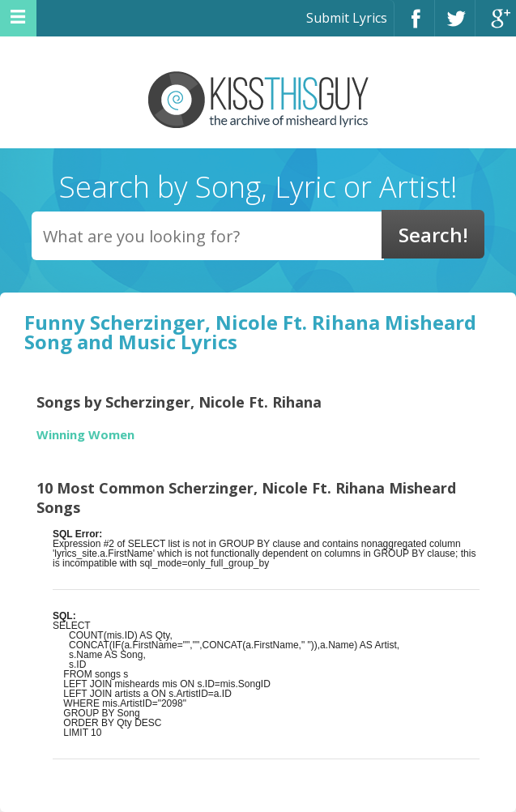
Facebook (414, 26)
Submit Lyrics (347, 18)
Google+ (496, 26)
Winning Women (85, 435)
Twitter (455, 26)
